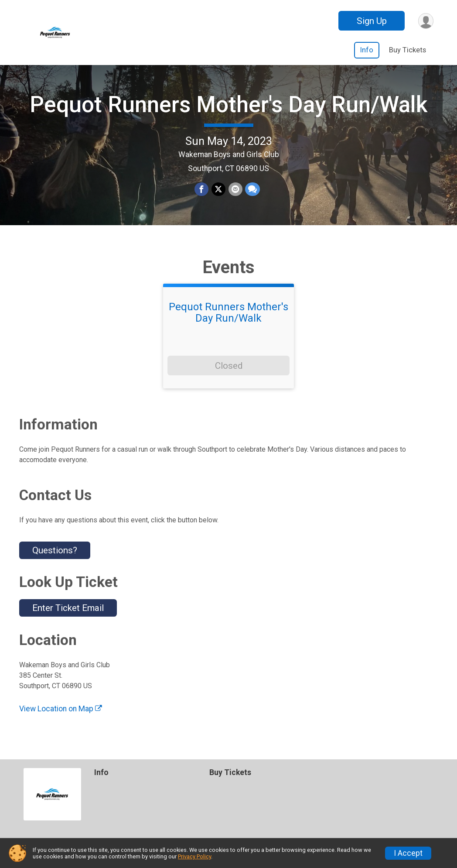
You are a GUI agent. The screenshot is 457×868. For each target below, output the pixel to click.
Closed (229, 371)
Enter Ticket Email (68, 614)
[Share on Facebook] (202, 192)
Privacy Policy (194, 856)
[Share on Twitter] (218, 192)
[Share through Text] (252, 192)
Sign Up (371, 21)
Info (367, 50)
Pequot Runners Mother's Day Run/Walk (229, 107)
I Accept (408, 853)
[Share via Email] (235, 192)
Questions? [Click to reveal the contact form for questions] (55, 556)
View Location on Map (61, 714)
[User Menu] (425, 21)
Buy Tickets (408, 50)
